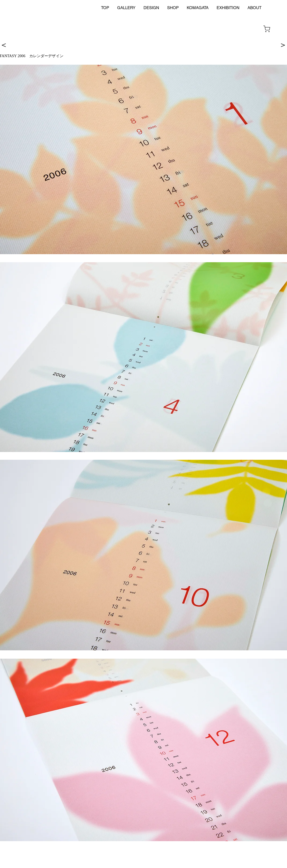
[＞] (283, 44)
